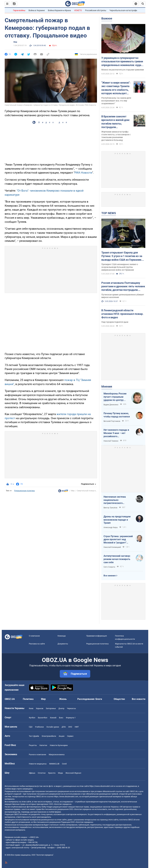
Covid (64, 764)
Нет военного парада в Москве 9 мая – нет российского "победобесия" (116, 433)
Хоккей (53, 718)
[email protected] (38, 848)
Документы (63, 644)
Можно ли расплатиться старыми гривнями (123, 70)
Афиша (32, 773)
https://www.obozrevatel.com (102, 786)
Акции (62, 736)
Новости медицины (38, 764)
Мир (15, 42)
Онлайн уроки (53, 727)
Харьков (40, 708)
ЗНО (70, 727)
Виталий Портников (112, 421)
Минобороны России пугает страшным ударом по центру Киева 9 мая (115, 397)
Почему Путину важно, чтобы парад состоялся (117, 415)
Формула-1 (71, 718)
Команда (62, 636)
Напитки (43, 745)
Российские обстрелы (96, 10)
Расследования (86, 699)
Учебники (39, 727)
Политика (28, 699)
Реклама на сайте (37, 644)
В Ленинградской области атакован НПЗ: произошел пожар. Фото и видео (122, 314)
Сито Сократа (109, 567)
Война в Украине (37, 10)
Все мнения (110, 576)
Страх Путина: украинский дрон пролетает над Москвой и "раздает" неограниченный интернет (118, 540)
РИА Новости (83, 173)
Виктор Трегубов (110, 508)
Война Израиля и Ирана (59, 10)
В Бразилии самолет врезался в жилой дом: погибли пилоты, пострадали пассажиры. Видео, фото (116, 122)
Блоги (99, 699)
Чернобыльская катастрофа (123, 10)
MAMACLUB (54, 764)
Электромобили (49, 736)
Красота (52, 773)
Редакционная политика (24, 491)
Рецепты (33, 745)
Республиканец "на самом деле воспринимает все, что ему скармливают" (116, 101)
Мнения (107, 387)
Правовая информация (97, 636)
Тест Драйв (34, 736)
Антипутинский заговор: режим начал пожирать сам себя (117, 559)
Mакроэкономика (57, 755)
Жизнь (63, 699)
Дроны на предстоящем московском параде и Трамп (117, 520)
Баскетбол (43, 718)
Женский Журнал (73, 773)
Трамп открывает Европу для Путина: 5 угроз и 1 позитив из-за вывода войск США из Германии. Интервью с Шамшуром (122, 256)
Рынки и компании (37, 755)
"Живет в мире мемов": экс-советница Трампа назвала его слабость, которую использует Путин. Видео (116, 88)
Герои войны (19, 10)
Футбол (32, 718)
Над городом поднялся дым (115, 322)
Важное (107, 18)
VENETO (78, 10)
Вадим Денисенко (111, 405)
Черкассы (71, 708)
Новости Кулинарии (59, 745)
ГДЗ (31, 727)
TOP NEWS (109, 213)
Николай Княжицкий (112, 547)
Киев (31, 708)
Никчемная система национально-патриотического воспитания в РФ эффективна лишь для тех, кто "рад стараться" (117, 500)
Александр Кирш (111, 527)
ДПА (64, 727)
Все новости (139, 699)
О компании (34, 636)
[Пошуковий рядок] (143, 4)
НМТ (77, 727)
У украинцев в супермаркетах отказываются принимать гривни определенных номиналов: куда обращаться (122, 62)
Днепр (61, 708)
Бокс (61, 718)
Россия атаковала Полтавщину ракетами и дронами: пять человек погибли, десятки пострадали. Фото (123, 287)
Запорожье (51, 708)
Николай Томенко (111, 441)
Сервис (70, 736)
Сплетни (42, 773)
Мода (60, 773)
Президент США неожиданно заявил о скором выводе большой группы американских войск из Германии (120, 267)
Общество (119, 699)
